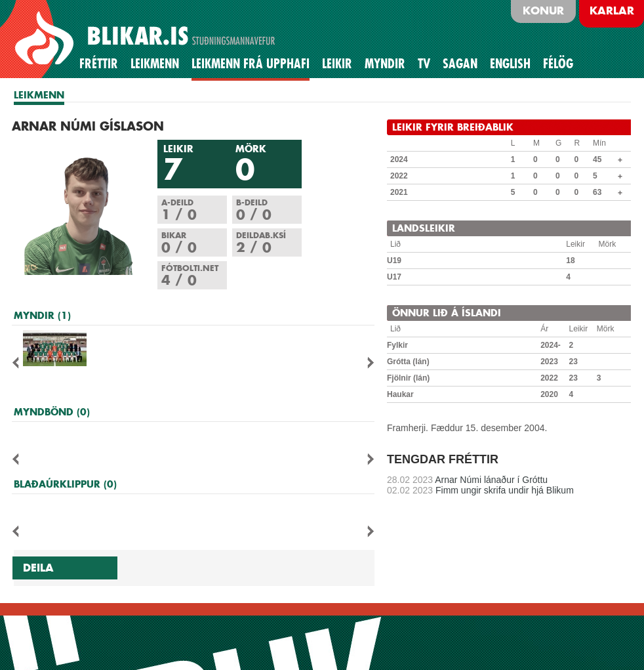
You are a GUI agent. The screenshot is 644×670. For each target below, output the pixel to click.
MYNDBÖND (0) (52, 412)
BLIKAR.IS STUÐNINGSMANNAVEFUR (147, 39)
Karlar (612, 10)
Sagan (460, 64)
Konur (543, 10)
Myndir (385, 64)
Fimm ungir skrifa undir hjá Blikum (480, 490)
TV (424, 64)
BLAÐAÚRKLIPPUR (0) (65, 484)
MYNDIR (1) (42, 315)
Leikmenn (155, 64)
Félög (558, 64)
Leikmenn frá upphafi (251, 64)
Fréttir (99, 64)
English (510, 64)
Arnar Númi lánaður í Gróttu (467, 480)
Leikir (337, 64)
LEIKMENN (39, 95)
